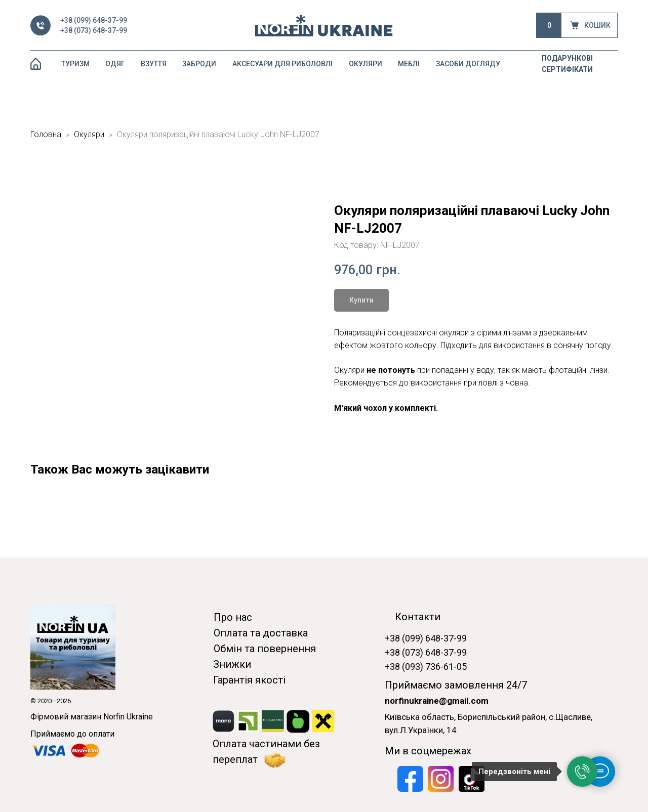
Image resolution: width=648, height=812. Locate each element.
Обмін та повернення (265, 649)
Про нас (233, 617)
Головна (46, 134)
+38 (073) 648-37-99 (94, 30)
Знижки (232, 664)
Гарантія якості (249, 680)
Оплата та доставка (261, 633)
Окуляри (90, 134)
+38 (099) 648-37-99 (94, 20)
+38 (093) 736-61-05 (426, 667)
